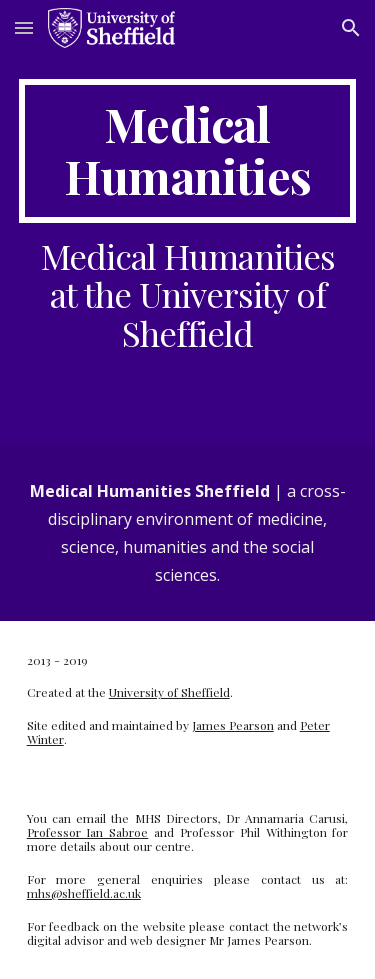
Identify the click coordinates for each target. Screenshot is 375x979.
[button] (24, 27)
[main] (188, 151)
